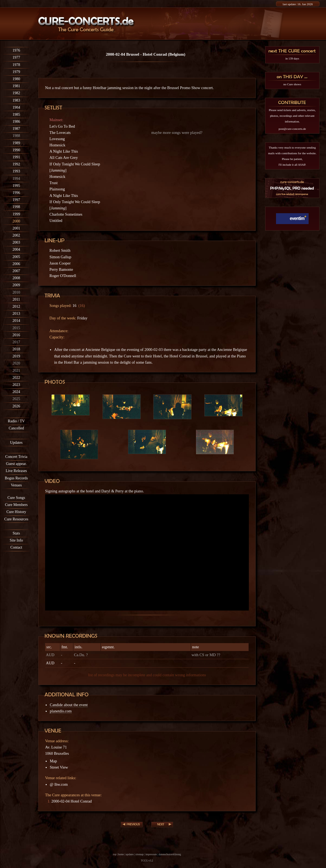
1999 (16, 214)
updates (130, 854)
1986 (16, 122)
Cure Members (16, 505)
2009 (16, 285)
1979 (16, 72)
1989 (16, 143)
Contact (16, 547)
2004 (16, 249)
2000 (16, 221)
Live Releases (16, 471)
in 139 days (292, 58)
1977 (16, 57)
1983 (16, 100)
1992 (16, 164)
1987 (16, 129)
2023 (16, 385)
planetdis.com (61, 711)
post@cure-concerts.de (292, 129)
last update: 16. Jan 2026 (298, 4)
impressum (151, 854)
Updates (16, 443)
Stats (16, 533)
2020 (16, 363)
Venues (16, 485)
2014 (16, 321)
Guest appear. (16, 464)
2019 (16, 356)
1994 (16, 179)
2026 (16, 406)
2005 (16, 257)
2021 (16, 371)
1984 (16, 107)
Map (53, 761)
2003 (16, 242)
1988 (16, 136)
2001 (16, 228)
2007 (16, 271)
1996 (16, 193)
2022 (16, 378)
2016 (16, 335)
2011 (16, 299)
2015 (16, 328)
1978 (16, 65)
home (121, 854)
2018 (16, 349)
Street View (59, 767)
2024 (16, 392)
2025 (16, 399)
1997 (16, 200)
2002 (16, 235)
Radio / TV (16, 421)
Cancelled (16, 428)
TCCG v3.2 (147, 861)
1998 (16, 207)
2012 (16, 306)
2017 (16, 342)
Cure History (16, 512)
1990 (16, 150)
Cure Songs (16, 498)
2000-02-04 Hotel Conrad (72, 801)
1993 (16, 171)
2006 (16, 264)
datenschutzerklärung (170, 854)
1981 (16, 86)
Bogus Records (16, 478)
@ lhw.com (59, 784)
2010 (16, 292)
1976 (16, 50)
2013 (16, 314)
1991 (16, 157)
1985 (16, 114)
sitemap (140, 854)
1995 (16, 186)
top (115, 854)
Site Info (16, 540)
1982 (16, 93)
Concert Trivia (16, 457)
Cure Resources (16, 519)
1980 (16, 79)
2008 (16, 278)
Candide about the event (69, 705)
